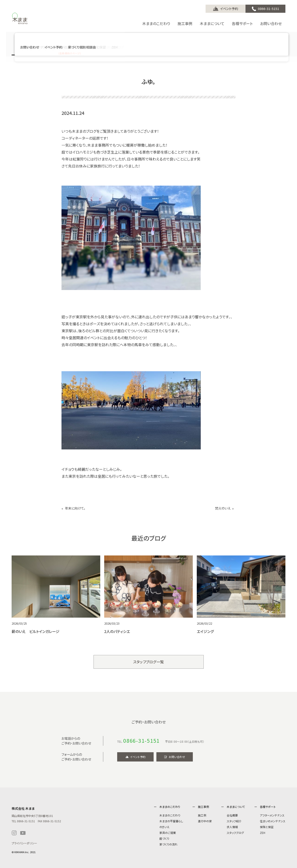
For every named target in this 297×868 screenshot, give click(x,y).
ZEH (263, 833)
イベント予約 (229, 9)
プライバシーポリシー (24, 843)
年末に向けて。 (75, 508)
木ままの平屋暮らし (171, 821)
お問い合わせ (177, 757)
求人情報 (232, 827)
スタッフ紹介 (234, 821)
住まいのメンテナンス (273, 821)
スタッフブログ (235, 833)
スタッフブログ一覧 (149, 662)
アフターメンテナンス (272, 815)
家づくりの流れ (168, 844)
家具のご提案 (168, 833)
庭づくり (164, 838)
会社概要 (232, 815)
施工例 (202, 815)
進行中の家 (205, 821)
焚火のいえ (223, 508)
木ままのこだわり (170, 815)
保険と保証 (267, 827)
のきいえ (164, 827)
